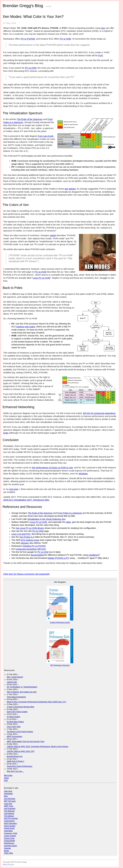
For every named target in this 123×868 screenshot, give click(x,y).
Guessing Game (11, 846)
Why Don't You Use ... (15, 771)
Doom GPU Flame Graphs (17, 712)
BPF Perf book (10, 801)
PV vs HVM (31, 68)
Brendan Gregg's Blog (23, 6)
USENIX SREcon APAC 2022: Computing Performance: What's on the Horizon (38, 747)
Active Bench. (9, 821)
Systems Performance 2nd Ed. (60, 622)
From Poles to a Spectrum (70, 513)
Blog (6, 796)
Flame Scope (9, 828)
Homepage (8, 794)
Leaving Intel (12, 682)
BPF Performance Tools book (60, 665)
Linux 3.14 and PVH (21, 534)
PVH (101, 55)
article (53, 235)
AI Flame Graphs (13, 717)
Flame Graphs (10, 826)
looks (6, 433)
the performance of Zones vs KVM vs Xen (53, 468)
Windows (83, 474)
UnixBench (94, 555)
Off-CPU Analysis (11, 818)
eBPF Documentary (14, 736)
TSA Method (9, 816)
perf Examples (10, 809)
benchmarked (37, 555)
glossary (25, 543)
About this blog (8, 864)
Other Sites (9, 853)
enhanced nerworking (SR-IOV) (31, 549)
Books (7, 851)
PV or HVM (65, 39)
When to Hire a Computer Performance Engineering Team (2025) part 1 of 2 (36, 702)
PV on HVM (40, 272)
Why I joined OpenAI (15, 677)
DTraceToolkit (9, 841)
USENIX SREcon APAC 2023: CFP (21, 751)
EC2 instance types (30, 540)
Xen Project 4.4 (27, 537)
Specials (7, 848)
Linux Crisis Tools (14, 727)
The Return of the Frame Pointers (20, 732)
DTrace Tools (9, 838)
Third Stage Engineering (16, 697)
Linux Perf (8, 804)
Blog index (8, 775)
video (68, 522)
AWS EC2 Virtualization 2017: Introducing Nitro (26, 500)
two (66, 189)
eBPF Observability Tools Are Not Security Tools (26, 742)
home (48, 6)
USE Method (9, 814)
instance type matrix (26, 327)
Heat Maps (8, 831)
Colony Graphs (10, 836)
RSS (6, 780)
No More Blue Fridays (15, 722)
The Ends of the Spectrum (30, 119)
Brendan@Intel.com (15, 756)
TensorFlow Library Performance (19, 766)
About (6, 778)
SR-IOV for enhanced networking (99, 413)
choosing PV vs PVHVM (34, 546)
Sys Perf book (10, 799)
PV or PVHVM (28, 39)
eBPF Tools (9, 806)
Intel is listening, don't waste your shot (22, 692)
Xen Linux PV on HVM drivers (30, 528)
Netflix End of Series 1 (16, 761)
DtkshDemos (9, 843)
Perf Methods (9, 811)
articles (72, 189)
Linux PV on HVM (41, 278)
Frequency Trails (11, 833)
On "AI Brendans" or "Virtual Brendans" (22, 687)
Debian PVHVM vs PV (58, 558)
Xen (103, 28)
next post (14, 489)
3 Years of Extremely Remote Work (21, 707)
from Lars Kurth (46, 136)
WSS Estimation (11, 823)
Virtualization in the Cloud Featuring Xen (46, 519)
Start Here (8, 791)
